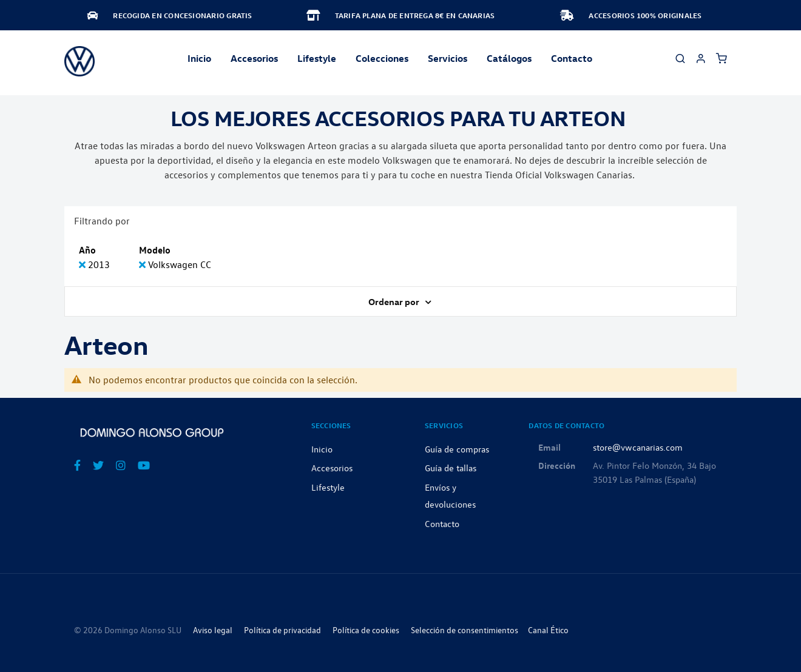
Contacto (572, 58)
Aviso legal (213, 630)
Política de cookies (366, 630)
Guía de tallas (451, 468)
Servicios (448, 58)
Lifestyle (317, 58)
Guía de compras (457, 449)
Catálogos (509, 58)
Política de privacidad (282, 630)
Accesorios (332, 468)
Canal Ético (548, 630)
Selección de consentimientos (465, 630)
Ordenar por (395, 301)
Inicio (199, 58)
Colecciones (382, 58)
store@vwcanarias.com (638, 447)
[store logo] (79, 61)
